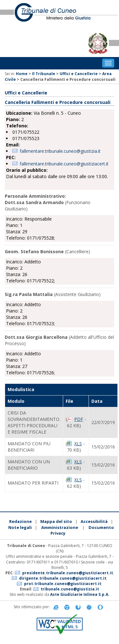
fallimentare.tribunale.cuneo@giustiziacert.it (64, 164)
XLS (78, 444)
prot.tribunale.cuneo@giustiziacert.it (63, 584)
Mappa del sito (56, 521)
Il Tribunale (44, 74)
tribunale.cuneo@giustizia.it (70, 589)
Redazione (20, 521)
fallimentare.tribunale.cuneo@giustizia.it (60, 151)
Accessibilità (94, 521)
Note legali (20, 527)
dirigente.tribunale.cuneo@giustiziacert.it (63, 578)
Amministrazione (60, 527)
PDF (79, 419)
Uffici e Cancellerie (79, 74)
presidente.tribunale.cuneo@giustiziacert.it (68, 573)
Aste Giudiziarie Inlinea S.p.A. (80, 594)
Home (22, 74)
